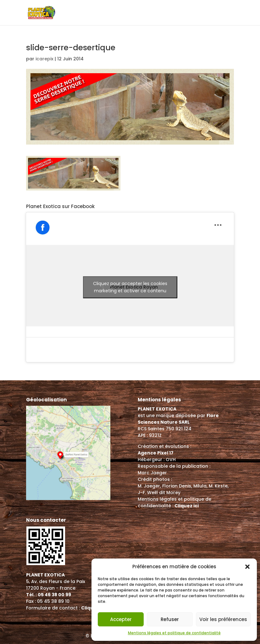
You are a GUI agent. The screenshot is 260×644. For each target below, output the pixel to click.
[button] (247, 567)
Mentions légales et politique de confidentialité (174, 633)
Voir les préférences (223, 619)
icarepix (44, 59)
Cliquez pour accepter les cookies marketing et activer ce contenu (130, 287)
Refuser (170, 619)
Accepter (121, 619)
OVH (171, 460)
